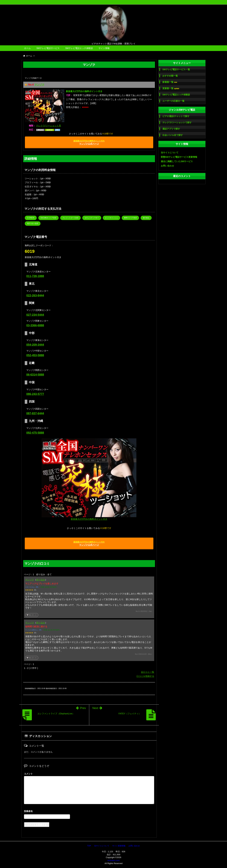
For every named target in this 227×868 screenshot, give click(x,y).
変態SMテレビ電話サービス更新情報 (179, 157)
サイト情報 (104, 48)
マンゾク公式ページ (89, 142)
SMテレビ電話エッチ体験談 (79, 48)
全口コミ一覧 (148, 672)
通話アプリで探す (171, 129)
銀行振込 (146, 218)
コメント (28, 774)
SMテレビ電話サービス (48, 48)
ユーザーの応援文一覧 (173, 101)
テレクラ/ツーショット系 (49, 126)
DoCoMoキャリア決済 (48, 218)
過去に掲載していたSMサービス (177, 161)
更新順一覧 (171, 88)
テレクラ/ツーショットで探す (177, 122)
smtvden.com (113, 860)
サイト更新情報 (119, 846)
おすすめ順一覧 (170, 76)
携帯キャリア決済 (130, 218)
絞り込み (41, 580)
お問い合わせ (167, 166)
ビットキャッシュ (111, 218)
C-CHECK (31, 218)
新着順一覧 (170, 82)
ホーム (27, 48)
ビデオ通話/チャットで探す (176, 116)
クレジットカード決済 (70, 218)
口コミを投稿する (145, 676)
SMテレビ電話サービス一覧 (176, 69)
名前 (89, 812)
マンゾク (39, 85)
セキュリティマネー (92, 218)
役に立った (32, 615)
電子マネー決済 (33, 223)
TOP (89, 846)
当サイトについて (170, 153)
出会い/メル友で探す (173, 135)
